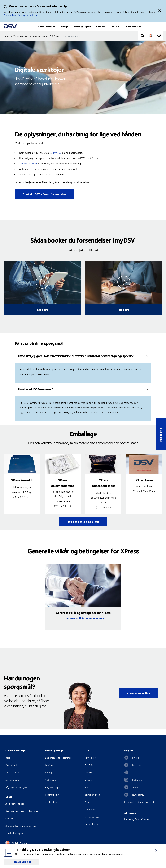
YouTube (136, 787)
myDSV (57, 159)
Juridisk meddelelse (15, 804)
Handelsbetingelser (15, 833)
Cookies (9, 819)
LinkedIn (136, 758)
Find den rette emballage (83, 528)
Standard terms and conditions (21, 826)
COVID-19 (90, 809)
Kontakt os (90, 758)
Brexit (87, 802)
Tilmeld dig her (22, 862)
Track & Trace (12, 772)
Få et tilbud (161, 434)
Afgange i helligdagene (17, 787)
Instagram (137, 780)
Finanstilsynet (91, 824)
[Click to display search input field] (142, 42)
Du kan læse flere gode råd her (20, 15)
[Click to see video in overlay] (42, 289)
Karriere (88, 772)
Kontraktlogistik (53, 795)
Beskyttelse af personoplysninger (22, 811)
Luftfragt (50, 765)
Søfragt (49, 772)
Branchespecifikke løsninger (59, 758)
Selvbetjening (12, 780)
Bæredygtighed (92, 795)
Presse (88, 787)
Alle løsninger (52, 802)
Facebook (137, 765)
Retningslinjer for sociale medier (140, 802)
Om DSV (89, 765)
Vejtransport (51, 780)
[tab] (83, 363)
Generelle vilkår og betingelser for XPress (83, 619)
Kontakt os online (138, 699)
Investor (89, 780)
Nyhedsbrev (138, 795)
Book (8, 758)
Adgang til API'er (28, 170)
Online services (92, 817)
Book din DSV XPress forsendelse (44, 200)
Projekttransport (53, 787)
